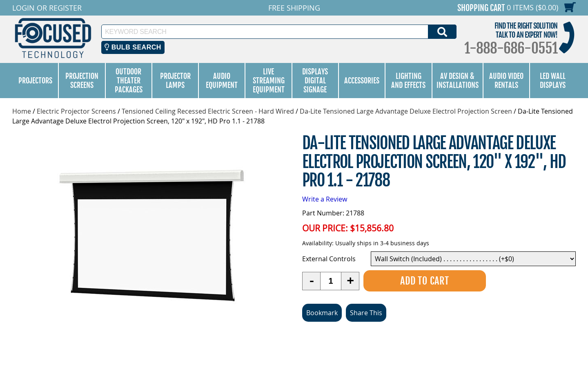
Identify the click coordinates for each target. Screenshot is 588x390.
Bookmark (322, 313)
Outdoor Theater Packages (129, 81)
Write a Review (325, 199)
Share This (366, 313)
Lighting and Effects (408, 81)
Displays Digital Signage (315, 81)
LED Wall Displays (553, 81)
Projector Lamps (175, 81)
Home (22, 111)
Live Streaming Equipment (269, 81)
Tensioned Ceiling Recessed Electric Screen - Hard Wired (208, 111)
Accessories (362, 81)
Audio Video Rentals (506, 81)
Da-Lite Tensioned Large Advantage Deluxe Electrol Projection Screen (406, 111)
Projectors (35, 81)
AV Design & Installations (458, 81)
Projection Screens (82, 81)
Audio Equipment (222, 81)
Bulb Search (133, 47)
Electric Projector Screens (76, 111)
